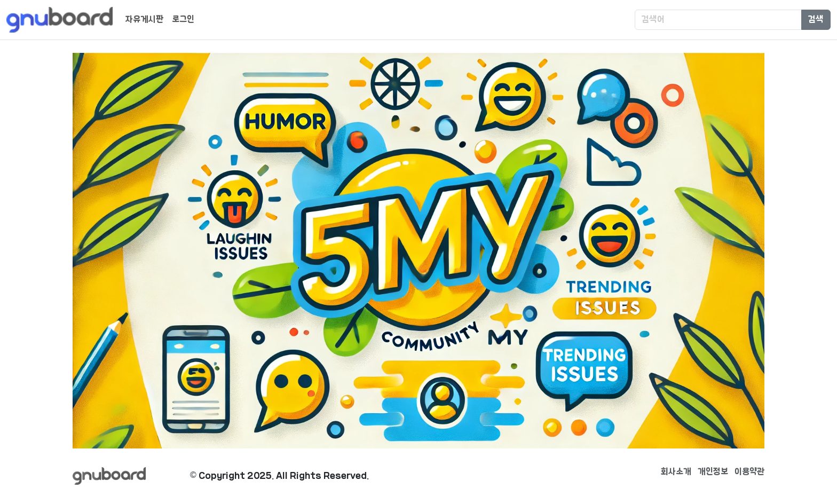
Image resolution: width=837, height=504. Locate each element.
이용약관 (749, 472)
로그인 (183, 19)
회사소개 (676, 472)
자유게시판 (144, 19)
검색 (816, 19)
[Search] (718, 20)
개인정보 (713, 472)
